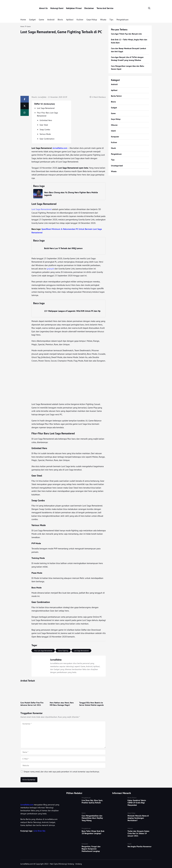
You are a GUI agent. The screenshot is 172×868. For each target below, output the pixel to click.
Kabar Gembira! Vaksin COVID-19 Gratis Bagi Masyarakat (137, 803)
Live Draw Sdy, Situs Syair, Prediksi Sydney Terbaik (92, 802)
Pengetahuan (122, 20)
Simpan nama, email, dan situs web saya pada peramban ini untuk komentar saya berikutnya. (62, 772)
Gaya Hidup (92, 20)
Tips (111, 20)
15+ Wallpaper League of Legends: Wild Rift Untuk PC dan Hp (72, 311)
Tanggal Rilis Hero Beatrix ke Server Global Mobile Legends (91, 704)
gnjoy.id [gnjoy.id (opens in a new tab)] (50, 269)
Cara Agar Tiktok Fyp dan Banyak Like (126, 34)
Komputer (115, 137)
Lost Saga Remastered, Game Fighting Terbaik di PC (61, 32)
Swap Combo (45, 130)
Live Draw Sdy (40, 831)
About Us (43, 8)
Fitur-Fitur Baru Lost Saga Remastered (47, 114)
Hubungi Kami (57, 8)
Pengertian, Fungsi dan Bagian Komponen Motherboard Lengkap (91, 849)
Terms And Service (105, 8)
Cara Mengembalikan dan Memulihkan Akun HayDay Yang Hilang (92, 818)
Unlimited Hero (46, 120)
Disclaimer (89, 8)
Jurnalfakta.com (27, 805)
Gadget (32, 20)
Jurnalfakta (42, 97)
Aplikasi (70, 20)
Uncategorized (117, 166)
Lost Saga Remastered (46, 108)
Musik (113, 148)
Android (51, 20)
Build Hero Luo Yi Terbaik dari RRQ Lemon (63, 248)
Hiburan (114, 125)
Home (23, 20)
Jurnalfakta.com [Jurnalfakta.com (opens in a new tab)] (60, 148)
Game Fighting (63, 651)
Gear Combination (47, 139)
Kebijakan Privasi (74, 8)
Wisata (103, 20)
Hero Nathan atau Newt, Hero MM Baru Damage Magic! (62, 704)
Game (41, 20)
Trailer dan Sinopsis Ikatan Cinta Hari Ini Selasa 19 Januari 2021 (138, 833)
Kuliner (80, 20)
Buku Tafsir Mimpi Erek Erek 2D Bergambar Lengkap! (93, 832)
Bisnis (60, 20)
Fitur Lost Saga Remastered (43, 651)
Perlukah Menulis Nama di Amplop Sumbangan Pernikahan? (138, 818)
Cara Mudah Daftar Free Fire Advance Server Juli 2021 (32, 704)
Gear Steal (44, 125)
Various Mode (45, 134)
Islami (113, 131)
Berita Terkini (116, 96)
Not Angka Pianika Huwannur (140, 846)
